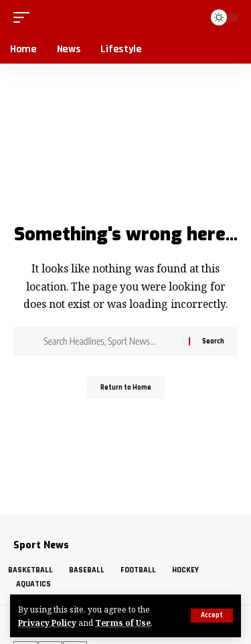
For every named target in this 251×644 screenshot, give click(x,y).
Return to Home (126, 388)
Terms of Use (123, 623)
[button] (212, 616)
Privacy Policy (47, 623)
